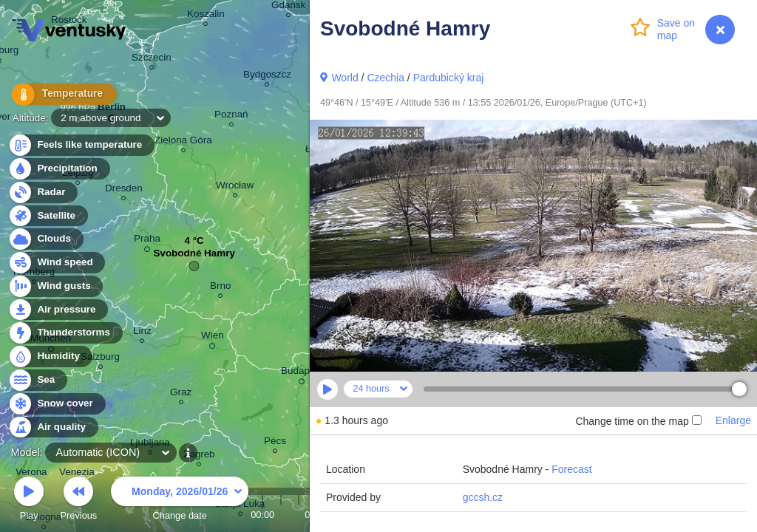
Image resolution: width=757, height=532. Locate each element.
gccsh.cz (483, 497)
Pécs (275, 443)
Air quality (53, 427)
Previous (78, 501)
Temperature (58, 96)
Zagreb (199, 456)
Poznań (231, 116)
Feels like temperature (81, 145)
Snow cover (57, 404)
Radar (43, 192)
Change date (180, 501)
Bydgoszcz (267, 76)
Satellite (48, 216)
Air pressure (58, 310)
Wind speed (57, 263)
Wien (213, 338)
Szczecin (152, 59)
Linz (142, 333)
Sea (37, 380)
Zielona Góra (183, 142)
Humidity (50, 357)
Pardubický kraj (449, 78)
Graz (181, 394)
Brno (220, 288)
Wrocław (235, 187)
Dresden (124, 190)
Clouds (45, 239)
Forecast (571, 469)
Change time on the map (638, 421)
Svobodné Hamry (194, 257)
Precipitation (59, 169)
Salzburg (100, 359)
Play (29, 501)
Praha (147, 241)
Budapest (302, 373)
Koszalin (206, 16)
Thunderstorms (65, 333)
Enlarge (733, 420)
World (344, 78)
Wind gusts (55, 286)
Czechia (386, 78)
